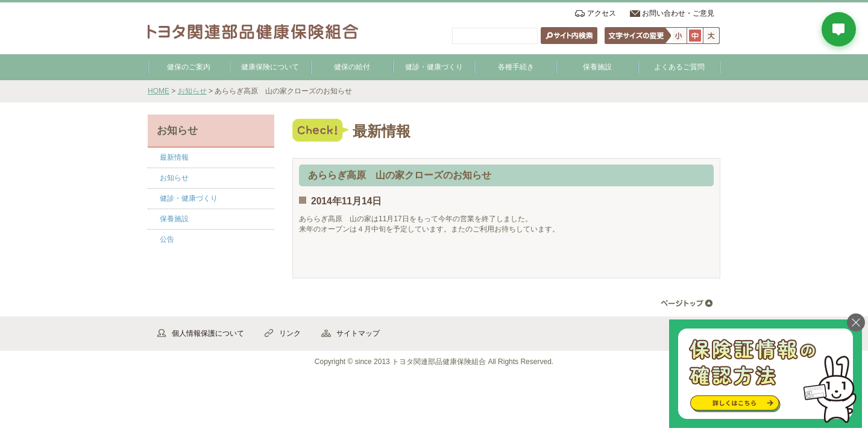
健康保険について (270, 67)
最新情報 (174, 157)
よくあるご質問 (679, 67)
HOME (159, 91)
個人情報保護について (208, 333)
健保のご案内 (189, 67)
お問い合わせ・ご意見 (678, 13)
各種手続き (516, 67)
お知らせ (192, 91)
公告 (167, 239)
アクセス (602, 13)
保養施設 (597, 67)
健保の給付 (352, 67)
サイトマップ (358, 333)
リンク (290, 333)
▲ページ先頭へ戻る (687, 303)
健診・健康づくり (434, 67)
